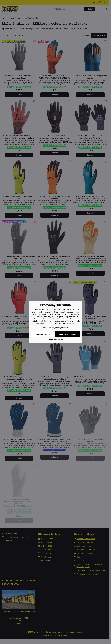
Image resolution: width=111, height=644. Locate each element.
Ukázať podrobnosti (55, 340)
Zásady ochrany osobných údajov (56, 328)
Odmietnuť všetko (42, 334)
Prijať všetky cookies (68, 334)
